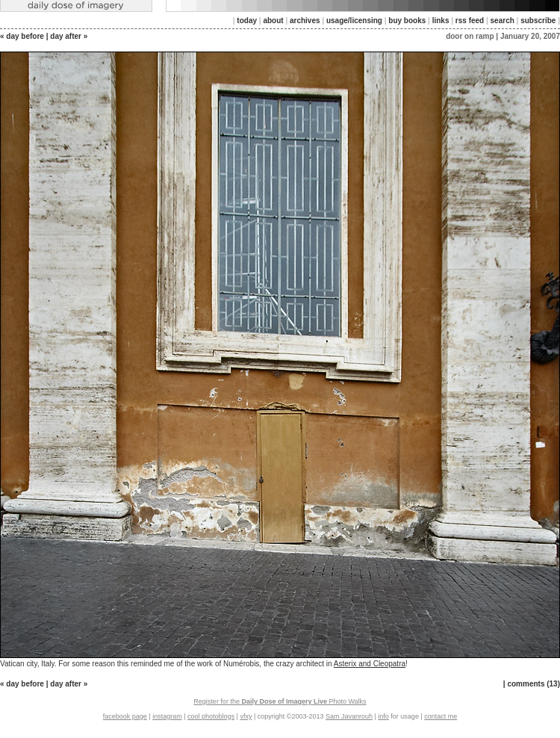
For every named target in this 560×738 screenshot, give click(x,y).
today (247, 21)
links (441, 21)
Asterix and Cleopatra (370, 664)
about (273, 21)
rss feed (470, 21)
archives (305, 21)
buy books (407, 21)
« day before (22, 36)
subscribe (538, 21)
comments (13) (533, 684)
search (503, 21)
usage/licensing (354, 21)
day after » (69, 36)
